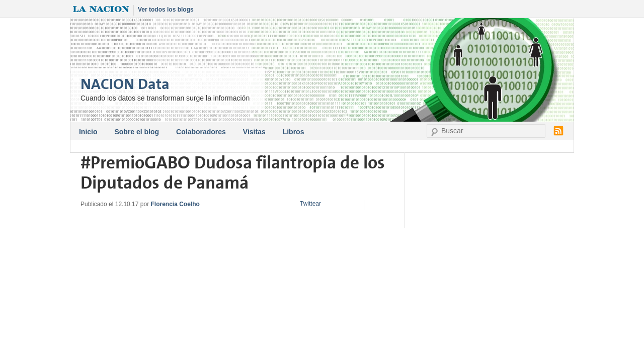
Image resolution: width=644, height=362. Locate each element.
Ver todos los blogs (166, 10)
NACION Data (125, 84)
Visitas (254, 132)
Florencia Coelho (175, 204)
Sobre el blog (137, 132)
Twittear (310, 204)
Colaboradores (201, 132)
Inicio (88, 132)
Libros (294, 132)
